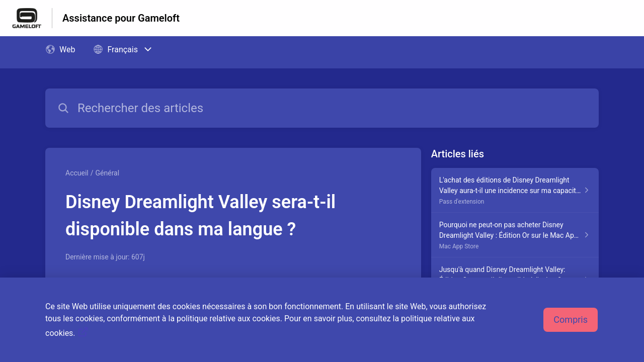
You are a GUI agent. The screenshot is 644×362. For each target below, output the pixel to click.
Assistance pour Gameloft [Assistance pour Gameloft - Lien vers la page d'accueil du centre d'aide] (121, 18)
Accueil (77, 173)
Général (108, 173)
